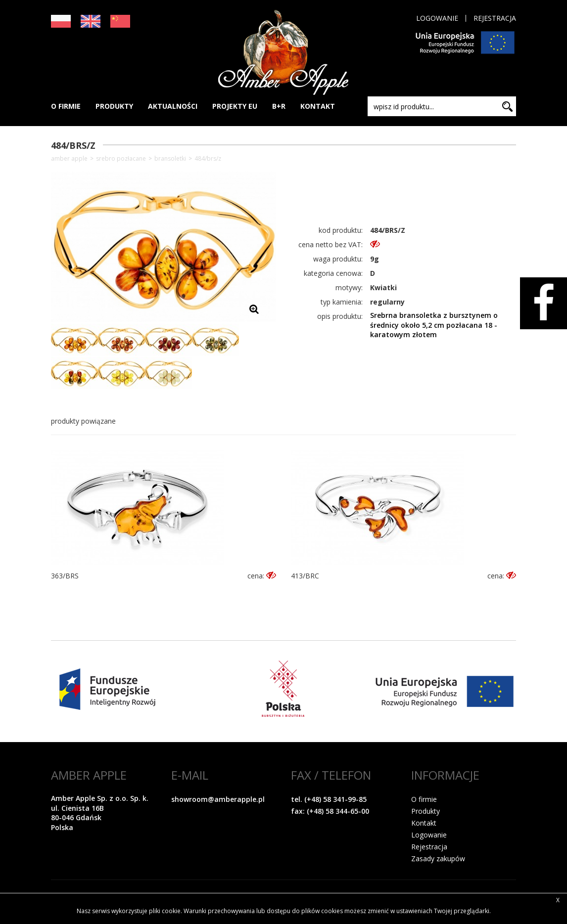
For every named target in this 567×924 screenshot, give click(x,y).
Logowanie (437, 18)
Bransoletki (170, 159)
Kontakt (424, 823)
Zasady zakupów (438, 858)
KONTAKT (318, 106)
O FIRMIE (66, 106)
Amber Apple (69, 159)
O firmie (424, 799)
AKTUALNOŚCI (173, 106)
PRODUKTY (114, 106)
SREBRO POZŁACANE (121, 159)
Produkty (425, 811)
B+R (279, 106)
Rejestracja (495, 18)
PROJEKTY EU (235, 106)
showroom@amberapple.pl (218, 799)
